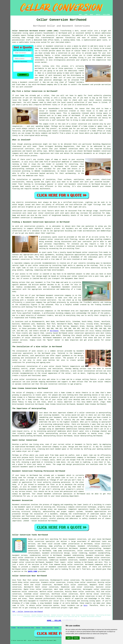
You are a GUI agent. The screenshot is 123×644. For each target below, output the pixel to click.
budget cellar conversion (23, 562)
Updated (38, 628)
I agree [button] (69, 638)
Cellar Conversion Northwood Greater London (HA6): (36, 31)
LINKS (86, 15)
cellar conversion (63, 55)
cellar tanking (74, 562)
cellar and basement (67, 184)
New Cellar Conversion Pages (26, 628)
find (19, 580)
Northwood (54, 331)
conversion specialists (85, 333)
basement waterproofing (90, 548)
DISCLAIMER (106, 15)
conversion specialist (45, 541)
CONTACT (98, 15)
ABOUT (92, 15)
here (85, 605)
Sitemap (13, 628)
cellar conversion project (56, 608)
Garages (57, 628)
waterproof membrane (60, 162)
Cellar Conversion (47, 628)
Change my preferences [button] (88, 638)
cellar (90, 31)
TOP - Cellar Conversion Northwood (27, 612)
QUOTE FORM (33, 571)
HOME (80, 15)
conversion (83, 124)
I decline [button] (76, 638)
